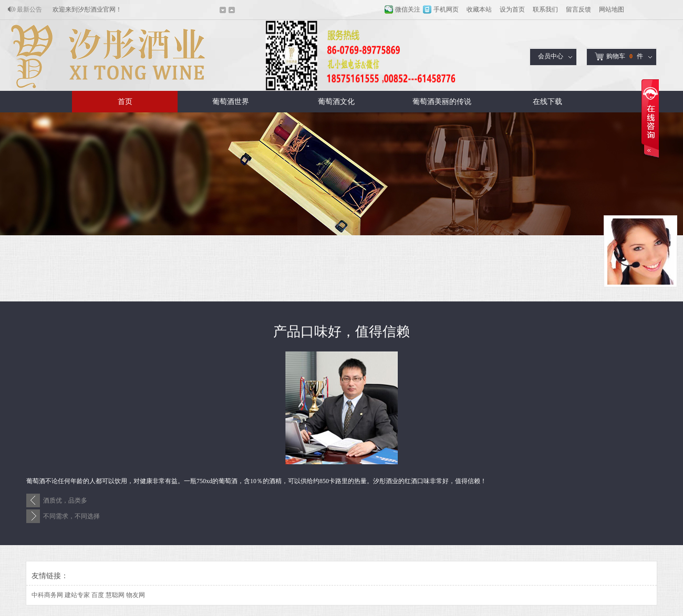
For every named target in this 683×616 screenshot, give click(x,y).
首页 (125, 102)
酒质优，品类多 (65, 500)
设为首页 (512, 9)
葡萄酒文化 (336, 102)
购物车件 (619, 56)
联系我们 (545, 9)
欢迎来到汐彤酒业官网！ (87, 9)
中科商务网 (47, 595)
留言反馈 (578, 9)
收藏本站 (479, 9)
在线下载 (547, 102)
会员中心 (551, 56)
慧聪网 (115, 595)
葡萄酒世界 (231, 102)
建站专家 (77, 595)
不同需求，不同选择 (71, 516)
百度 (98, 595)
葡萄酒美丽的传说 (442, 102)
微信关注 (408, 9)
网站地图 (612, 9)
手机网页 (446, 9)
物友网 (136, 595)
